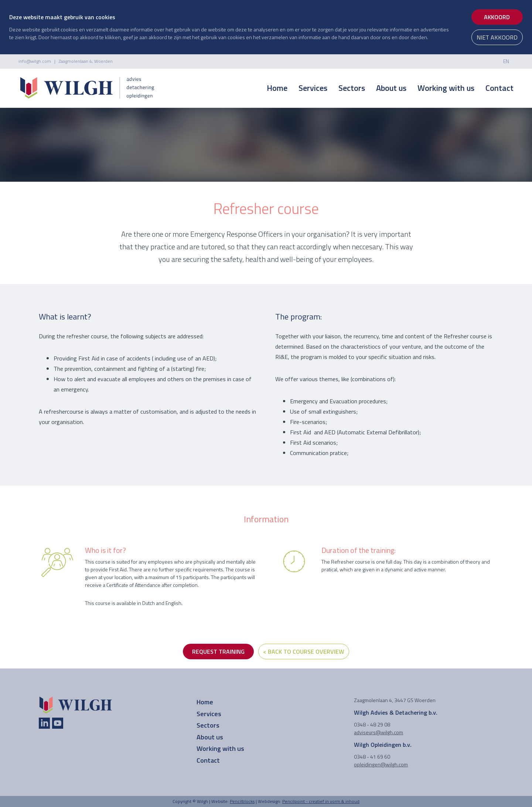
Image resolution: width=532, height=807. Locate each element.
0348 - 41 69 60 (372, 757)
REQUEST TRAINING (218, 652)
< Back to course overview (304, 652)
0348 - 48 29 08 (372, 724)
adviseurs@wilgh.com (378, 732)
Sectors (352, 88)
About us (391, 88)
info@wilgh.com (35, 61)
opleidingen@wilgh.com (381, 764)
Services (313, 88)
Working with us (446, 88)
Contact (499, 88)
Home (277, 88)
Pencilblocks (242, 801)
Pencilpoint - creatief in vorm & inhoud (321, 801)
